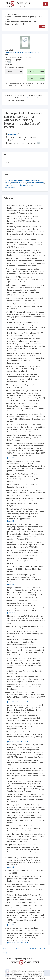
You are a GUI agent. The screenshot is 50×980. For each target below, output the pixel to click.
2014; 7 (11, 19)
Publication (23, 702)
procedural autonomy (36, 183)
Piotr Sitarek (13, 134)
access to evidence (19, 183)
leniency (21, 180)
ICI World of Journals (12, 14)
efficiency (8, 185)
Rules (18, 948)
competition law (11, 180)
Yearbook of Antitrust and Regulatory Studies (25, 17)
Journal (11, 458)
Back (42, 27)
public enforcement (21, 185)
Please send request (26, 98)
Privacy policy (31, 948)
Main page (7, 948)
